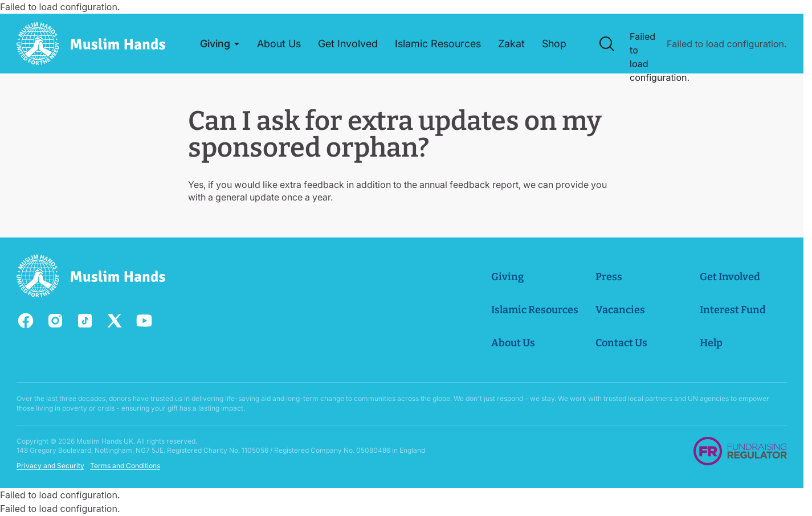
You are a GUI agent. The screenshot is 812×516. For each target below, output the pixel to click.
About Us (513, 343)
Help (711, 343)
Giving (507, 277)
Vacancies (620, 310)
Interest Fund (733, 310)
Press (609, 277)
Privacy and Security (50, 466)
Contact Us (621, 343)
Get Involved (730, 277)
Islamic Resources (535, 310)
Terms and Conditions (125, 466)
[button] (221, 44)
